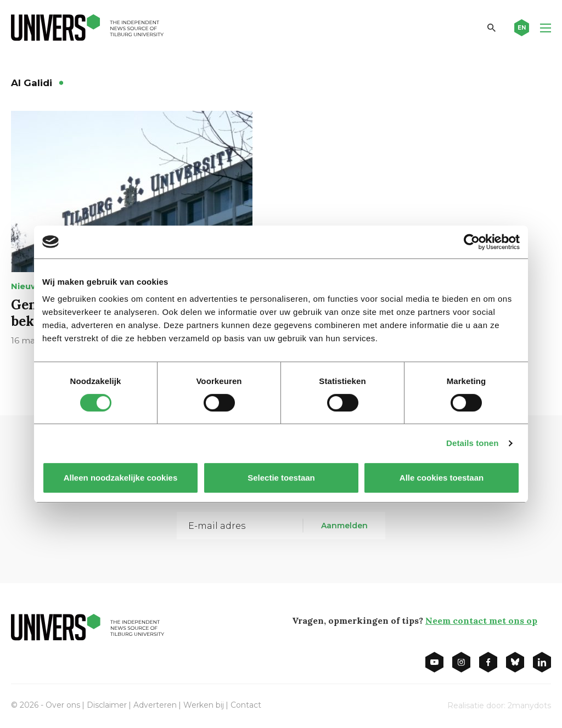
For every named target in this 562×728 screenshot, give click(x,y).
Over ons (63, 705)
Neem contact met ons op (481, 620)
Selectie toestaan (281, 478)
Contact (246, 705)
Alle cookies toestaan (442, 478)
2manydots (529, 706)
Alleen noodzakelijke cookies (121, 478)
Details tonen (472, 443)
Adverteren (155, 705)
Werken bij (204, 705)
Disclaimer (107, 705)
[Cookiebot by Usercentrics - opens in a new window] (472, 242)
